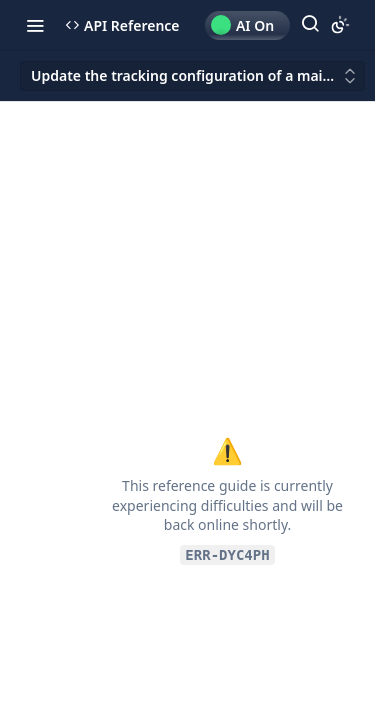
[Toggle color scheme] (340, 25)
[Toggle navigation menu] (35, 25)
